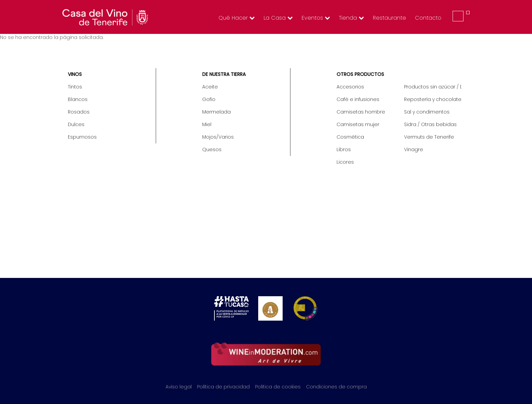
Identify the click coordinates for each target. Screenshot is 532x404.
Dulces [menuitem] (76, 124)
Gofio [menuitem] (209, 99)
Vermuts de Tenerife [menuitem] (429, 137)
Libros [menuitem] (344, 149)
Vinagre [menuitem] (414, 149)
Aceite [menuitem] (210, 87)
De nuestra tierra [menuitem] (224, 74)
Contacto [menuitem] (428, 18)
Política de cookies (278, 387)
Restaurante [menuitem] (389, 18)
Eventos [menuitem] (316, 18)
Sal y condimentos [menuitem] (427, 112)
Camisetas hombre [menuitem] (361, 112)
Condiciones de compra (336, 387)
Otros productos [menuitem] (360, 74)
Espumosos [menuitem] (82, 137)
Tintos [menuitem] (75, 87)
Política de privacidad (223, 387)
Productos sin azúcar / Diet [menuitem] (433, 87)
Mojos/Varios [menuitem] (218, 137)
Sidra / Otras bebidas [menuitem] (430, 124)
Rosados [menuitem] (79, 112)
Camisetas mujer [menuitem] (358, 124)
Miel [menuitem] (207, 124)
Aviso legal (179, 387)
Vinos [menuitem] (75, 74)
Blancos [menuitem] (78, 99)
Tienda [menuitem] (351, 18)
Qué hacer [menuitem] (237, 18)
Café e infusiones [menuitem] (358, 99)
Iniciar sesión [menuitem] (458, 16)
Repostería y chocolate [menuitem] (433, 99)
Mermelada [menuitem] (216, 112)
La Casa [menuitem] (278, 18)
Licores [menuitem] (345, 162)
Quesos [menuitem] (212, 149)
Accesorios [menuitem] (350, 87)
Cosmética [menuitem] (350, 137)
